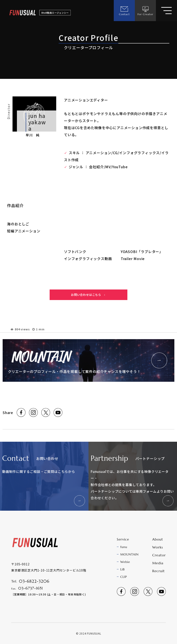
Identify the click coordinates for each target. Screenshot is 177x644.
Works (158, 547)
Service (123, 539)
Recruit (158, 571)
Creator (159, 555)
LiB (123, 569)
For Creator (145, 11)
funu (124, 547)
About (158, 539)
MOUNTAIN (129, 554)
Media (158, 563)
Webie (125, 562)
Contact (124, 11)
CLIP (124, 577)
